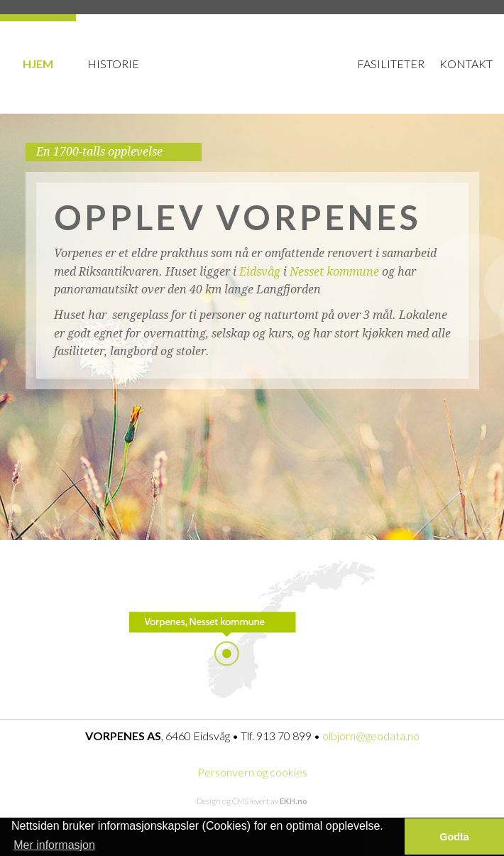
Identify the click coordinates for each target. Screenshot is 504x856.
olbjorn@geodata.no (371, 736)
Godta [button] (454, 837)
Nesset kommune (334, 272)
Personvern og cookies (252, 772)
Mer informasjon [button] (54, 845)
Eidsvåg (260, 272)
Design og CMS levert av (252, 801)
